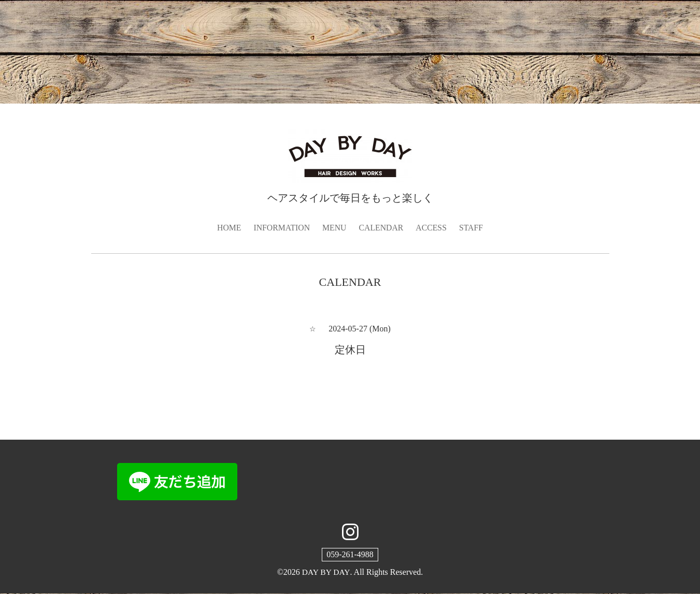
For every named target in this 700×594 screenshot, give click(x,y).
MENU (334, 228)
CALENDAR (382, 228)
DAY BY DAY (326, 572)
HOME (228, 228)
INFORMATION (281, 228)
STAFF (472, 228)
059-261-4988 (350, 554)
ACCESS (432, 228)
